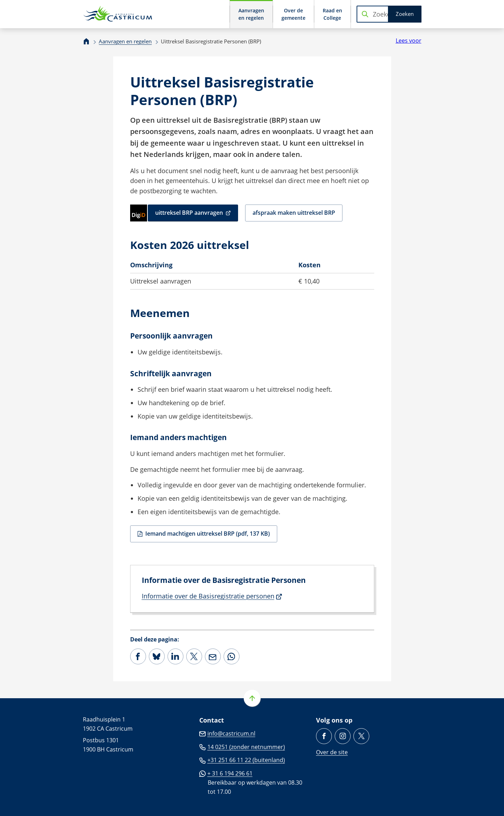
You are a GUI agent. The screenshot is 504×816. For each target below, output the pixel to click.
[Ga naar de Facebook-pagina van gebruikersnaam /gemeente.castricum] (324, 736)
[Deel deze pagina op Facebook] (138, 656)
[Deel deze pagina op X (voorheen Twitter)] (194, 656)
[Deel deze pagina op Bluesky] (157, 656)
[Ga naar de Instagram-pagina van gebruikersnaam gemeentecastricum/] (343, 736)
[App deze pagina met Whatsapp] (232, 656)
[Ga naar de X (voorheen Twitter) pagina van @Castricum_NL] (361, 736)
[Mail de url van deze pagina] (213, 656)
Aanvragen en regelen (125, 41)
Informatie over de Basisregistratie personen (212, 596)
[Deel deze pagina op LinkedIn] (175, 656)
